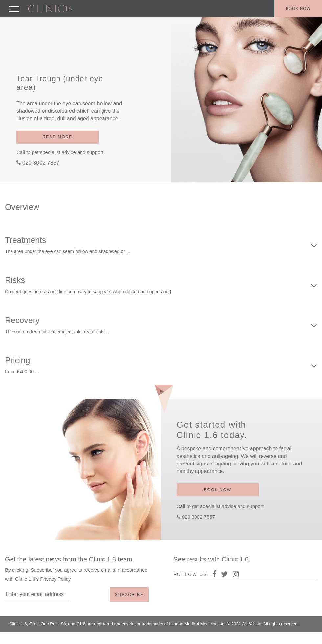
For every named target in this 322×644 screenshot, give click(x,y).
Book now (298, 9)
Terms (300, 637)
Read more (58, 137)
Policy (281, 637)
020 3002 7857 (41, 163)
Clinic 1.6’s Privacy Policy (43, 579)
